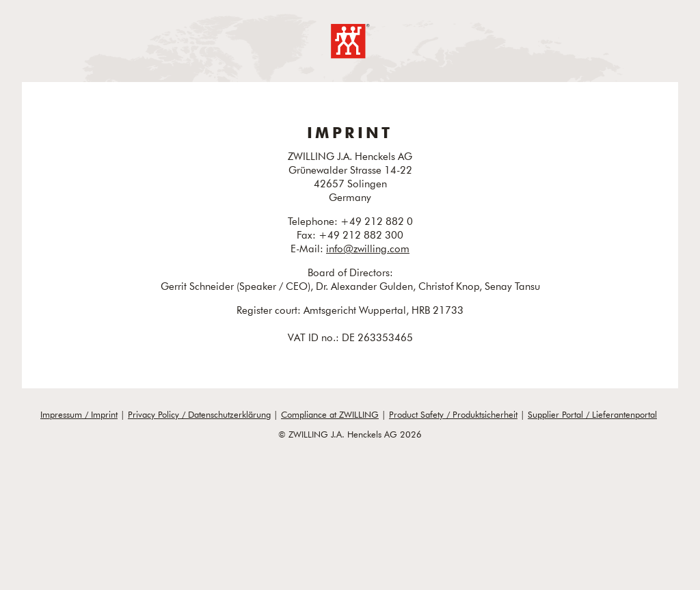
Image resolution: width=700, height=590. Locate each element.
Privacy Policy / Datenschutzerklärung (199, 414)
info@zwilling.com (368, 248)
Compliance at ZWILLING (330, 414)
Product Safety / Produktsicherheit (453, 414)
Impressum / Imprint (79, 414)
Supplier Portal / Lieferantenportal (592, 414)
